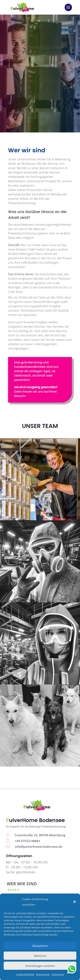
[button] (75, 902)
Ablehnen (40, 956)
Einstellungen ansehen (40, 966)
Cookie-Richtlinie (25, 974)
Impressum (58, 974)
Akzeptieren (40, 946)
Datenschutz (43, 974)
